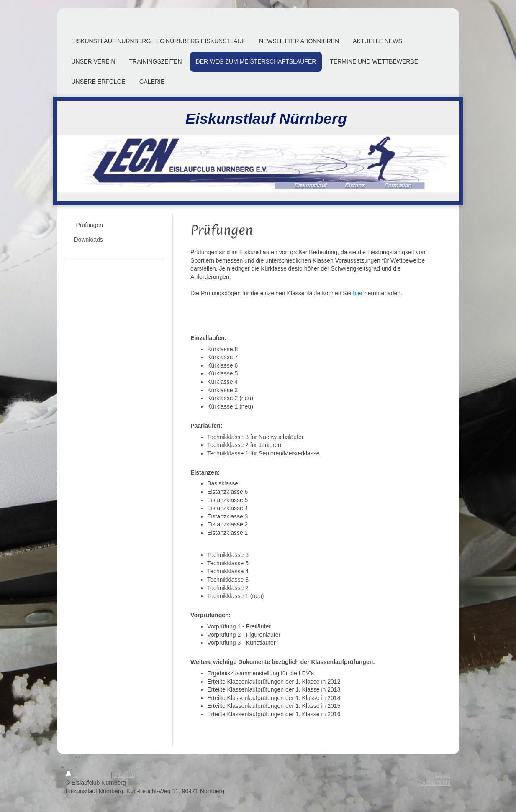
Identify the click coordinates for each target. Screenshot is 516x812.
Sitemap (125, 775)
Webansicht (435, 783)
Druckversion (88, 775)
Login (443, 775)
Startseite (78, 799)
